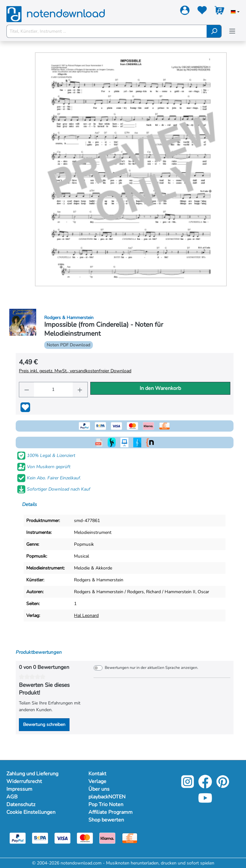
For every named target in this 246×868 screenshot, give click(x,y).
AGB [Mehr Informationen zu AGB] (12, 797)
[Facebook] (205, 786)
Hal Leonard (86, 615)
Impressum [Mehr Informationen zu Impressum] (19, 789)
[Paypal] (18, 838)
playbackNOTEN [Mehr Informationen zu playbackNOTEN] (107, 797)
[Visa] (62, 838)
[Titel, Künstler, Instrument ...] (107, 31)
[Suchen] (214, 31)
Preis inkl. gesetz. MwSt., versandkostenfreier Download (75, 371)
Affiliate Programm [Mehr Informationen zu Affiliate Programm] (111, 812)
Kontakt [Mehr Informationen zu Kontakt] (97, 774)
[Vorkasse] (130, 838)
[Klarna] (107, 838)
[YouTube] (205, 802)
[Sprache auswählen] (235, 13)
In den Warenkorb (160, 388)
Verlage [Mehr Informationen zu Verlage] (97, 781)
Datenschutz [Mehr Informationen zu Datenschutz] (21, 805)
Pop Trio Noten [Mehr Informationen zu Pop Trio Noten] (106, 805)
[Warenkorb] (219, 12)
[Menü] (232, 31)
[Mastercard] (85, 838)
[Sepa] (40, 838)
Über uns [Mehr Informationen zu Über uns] (99, 789)
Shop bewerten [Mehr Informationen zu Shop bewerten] (106, 820)
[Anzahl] (53, 390)
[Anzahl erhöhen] (80, 390)
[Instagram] (188, 786)
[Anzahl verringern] (27, 390)
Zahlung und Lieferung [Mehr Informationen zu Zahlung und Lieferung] (32, 774)
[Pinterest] (223, 786)
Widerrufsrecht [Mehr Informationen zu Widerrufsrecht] (24, 781)
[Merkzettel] (202, 12)
